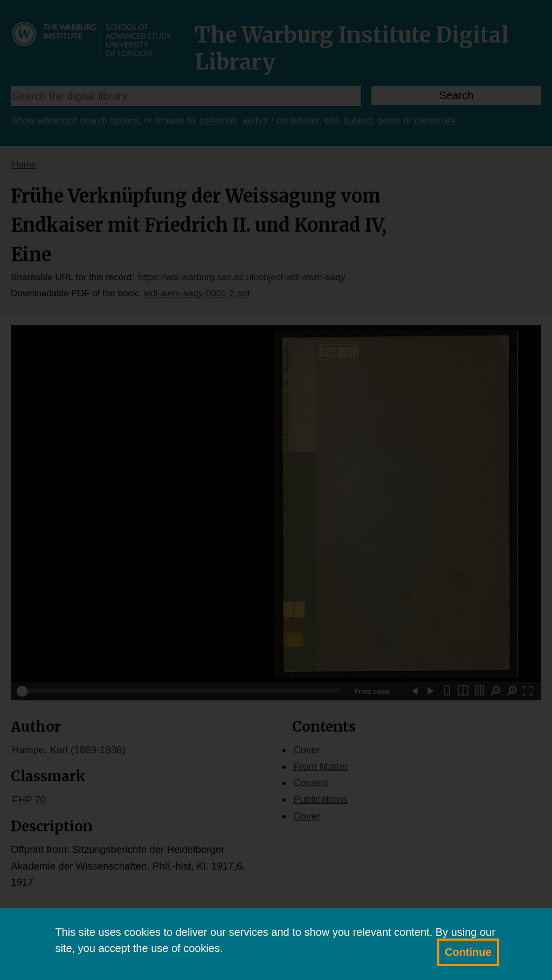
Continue (468, 952)
